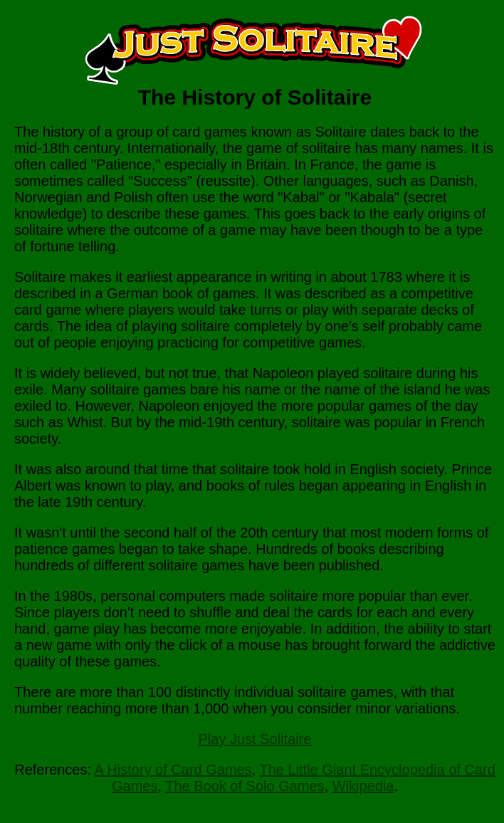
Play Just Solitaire (255, 739)
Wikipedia (363, 786)
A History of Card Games (173, 770)
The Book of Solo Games (245, 786)
